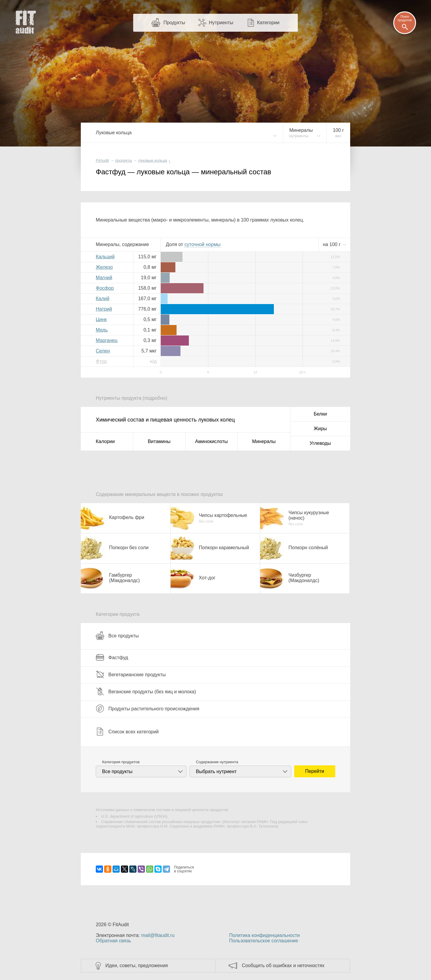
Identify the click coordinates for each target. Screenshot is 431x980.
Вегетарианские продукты (131, 674)
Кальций (105, 257)
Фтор (101, 361)
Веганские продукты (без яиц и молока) (146, 692)
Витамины (159, 441)
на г (332, 244)
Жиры (320, 429)
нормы (202, 244)
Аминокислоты (211, 441)
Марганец (107, 340)
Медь (102, 330)
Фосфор (105, 288)
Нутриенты (221, 23)
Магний (104, 278)
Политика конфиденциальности (264, 935)
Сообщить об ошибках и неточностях (283, 966)
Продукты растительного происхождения (148, 709)
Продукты (174, 23)
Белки (320, 414)
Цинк (101, 319)
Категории (268, 23)
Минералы (264, 441)
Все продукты (117, 636)
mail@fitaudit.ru (158, 935)
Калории (105, 441)
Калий (103, 299)
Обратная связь (113, 941)
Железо (104, 267)
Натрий (104, 309)
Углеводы (320, 443)
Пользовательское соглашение (263, 941)
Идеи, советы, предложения (137, 966)
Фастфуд (112, 657)
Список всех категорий (127, 732)
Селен (103, 351)
